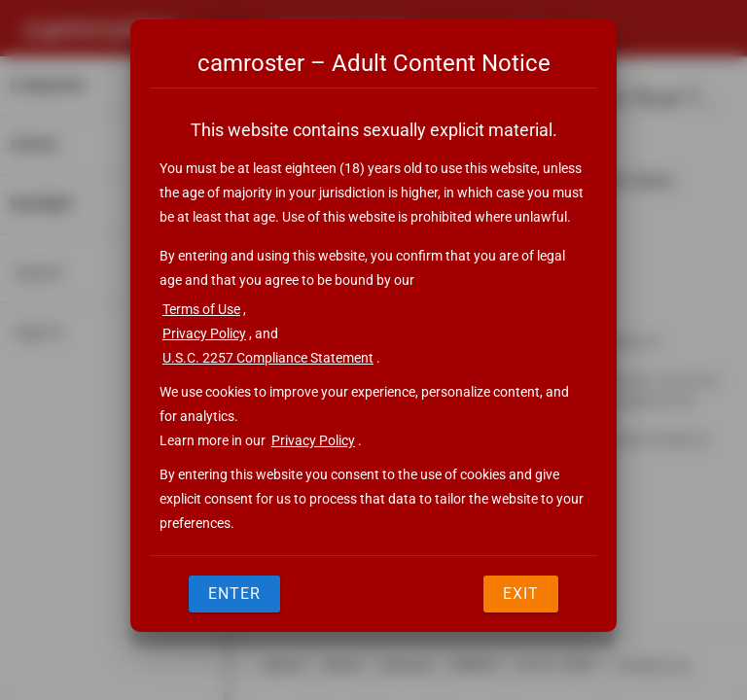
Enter (234, 594)
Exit (521, 594)
